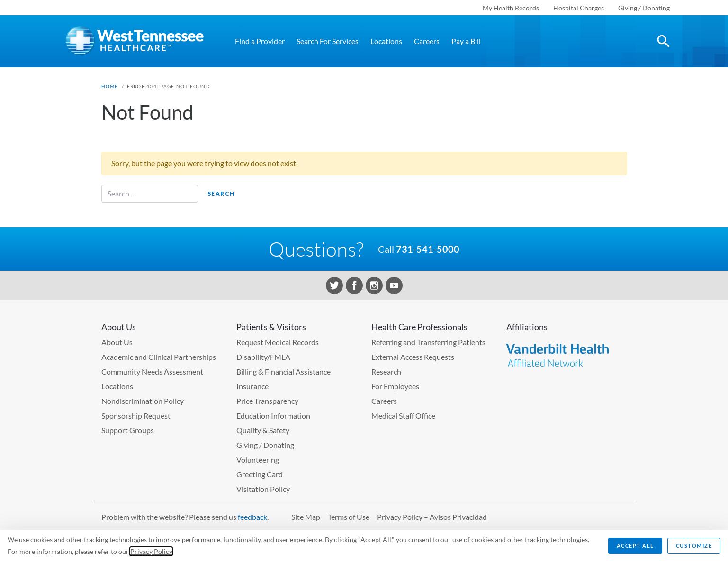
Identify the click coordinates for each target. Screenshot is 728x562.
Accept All (635, 546)
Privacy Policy (151, 551)
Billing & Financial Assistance (283, 371)
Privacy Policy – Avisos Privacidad (432, 517)
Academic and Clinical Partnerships (159, 357)
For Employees (395, 386)
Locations (386, 41)
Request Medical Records (278, 342)
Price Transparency (267, 401)
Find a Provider (260, 41)
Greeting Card (260, 474)
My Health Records (511, 8)
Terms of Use (349, 517)
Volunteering (258, 459)
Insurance (252, 386)
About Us (117, 342)
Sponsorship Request (136, 415)
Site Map (306, 517)
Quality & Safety (263, 430)
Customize (694, 546)
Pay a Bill (466, 41)
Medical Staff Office (403, 415)
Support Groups (128, 430)
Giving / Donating (644, 8)
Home (110, 86)
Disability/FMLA (263, 357)
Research (386, 371)
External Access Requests (413, 357)
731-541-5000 (428, 249)
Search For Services (328, 41)
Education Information (273, 415)
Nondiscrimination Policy (143, 401)
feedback (252, 517)
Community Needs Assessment (152, 371)
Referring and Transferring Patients (428, 342)
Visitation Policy (263, 489)
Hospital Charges (579, 8)
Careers (427, 41)
